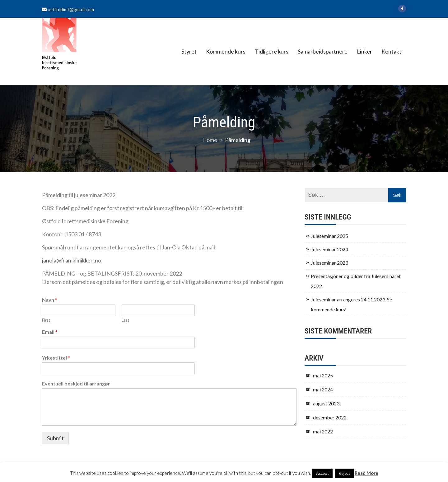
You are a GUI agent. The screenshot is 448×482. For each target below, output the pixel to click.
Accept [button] (322, 473)
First (46, 320)
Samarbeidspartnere (323, 51)
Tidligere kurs (272, 51)
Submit (55, 438)
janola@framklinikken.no (72, 260)
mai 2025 (323, 375)
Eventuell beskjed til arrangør (76, 383)
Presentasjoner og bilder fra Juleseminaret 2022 (356, 281)
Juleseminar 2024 (329, 249)
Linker (364, 51)
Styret (189, 51)
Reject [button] (344, 473)
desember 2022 (330, 417)
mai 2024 (323, 389)
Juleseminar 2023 (329, 263)
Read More (366, 473)
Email (50, 332)
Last (125, 320)
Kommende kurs (226, 51)
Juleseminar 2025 (329, 236)
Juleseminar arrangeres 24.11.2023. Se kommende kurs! (351, 304)
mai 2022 (323, 431)
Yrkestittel (56, 358)
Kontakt (391, 51)
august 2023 (326, 403)
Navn (50, 300)
